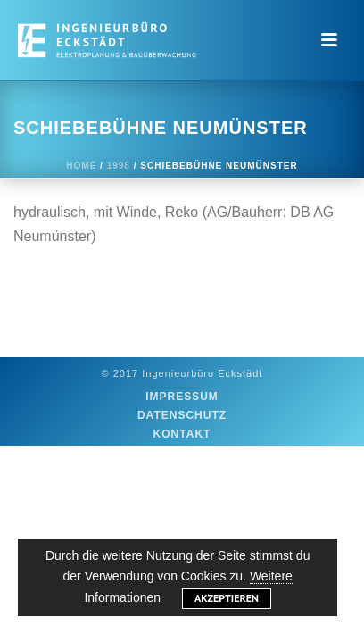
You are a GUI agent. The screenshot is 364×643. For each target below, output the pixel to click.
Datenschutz (182, 415)
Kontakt (182, 434)
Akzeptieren (227, 598)
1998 (119, 166)
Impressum (182, 397)
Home (81, 166)
